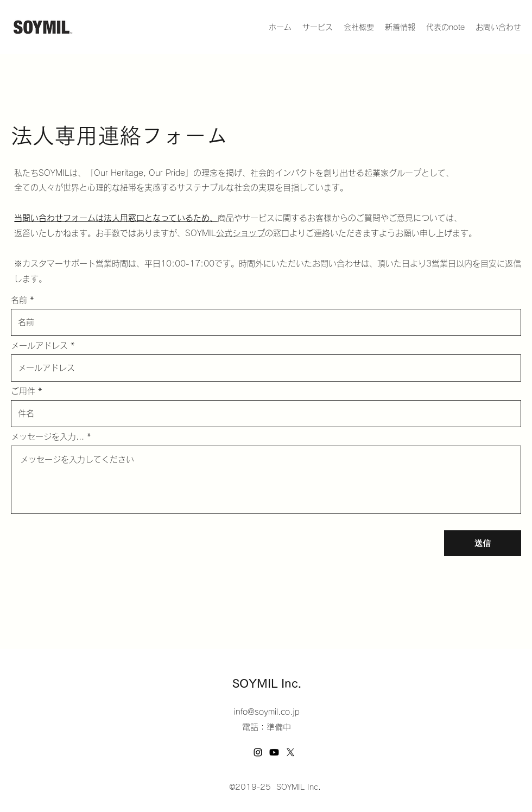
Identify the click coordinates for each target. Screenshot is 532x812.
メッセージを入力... (47, 437)
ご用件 (23, 391)
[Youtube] (274, 752)
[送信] (483, 543)
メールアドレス (39, 345)
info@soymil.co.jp (267, 712)
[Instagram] (258, 752)
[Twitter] (290, 752)
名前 (19, 300)
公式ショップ (240, 233)
